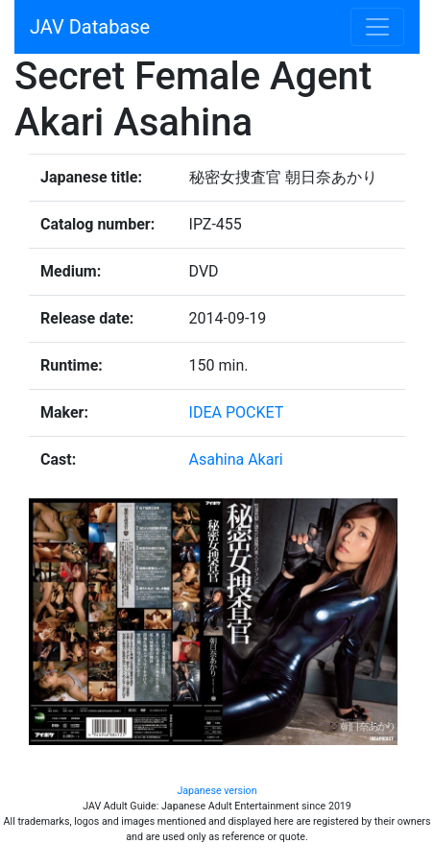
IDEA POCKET (237, 412)
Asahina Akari (236, 459)
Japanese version (217, 791)
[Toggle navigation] (377, 27)
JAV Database (90, 27)
